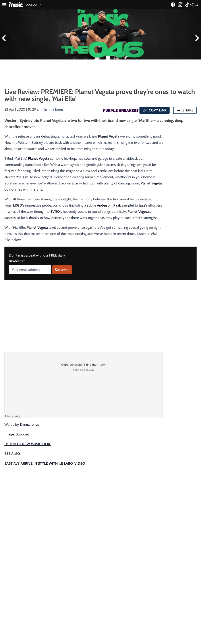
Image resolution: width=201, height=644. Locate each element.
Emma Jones (54, 109)
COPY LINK (155, 110)
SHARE (185, 110)
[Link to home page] (16, 4)
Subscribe (62, 270)
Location (34, 4)
